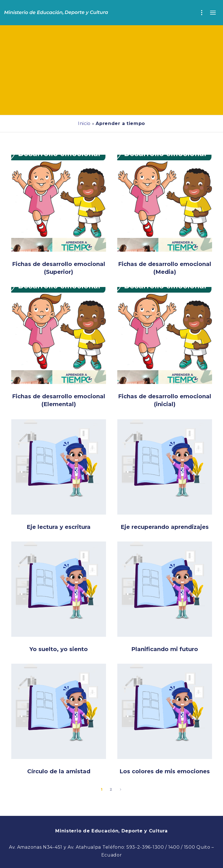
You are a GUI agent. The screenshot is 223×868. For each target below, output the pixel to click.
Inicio (84, 123)
